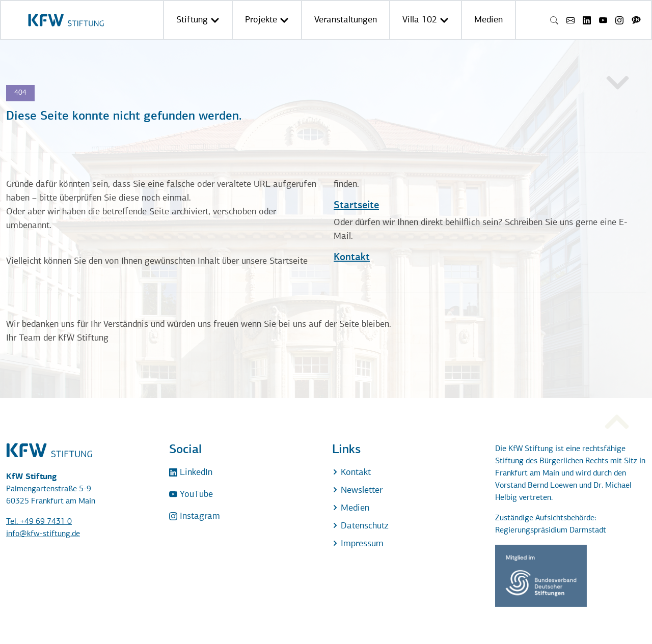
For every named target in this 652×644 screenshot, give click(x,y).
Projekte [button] (267, 20)
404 (20, 93)
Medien (488, 20)
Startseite (356, 206)
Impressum (358, 544)
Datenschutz (360, 526)
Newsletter (357, 491)
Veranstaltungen (346, 20)
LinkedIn (191, 473)
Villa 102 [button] (426, 20)
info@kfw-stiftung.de (43, 534)
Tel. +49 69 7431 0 (39, 522)
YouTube (191, 495)
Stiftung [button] (198, 20)
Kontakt (352, 258)
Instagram (195, 516)
